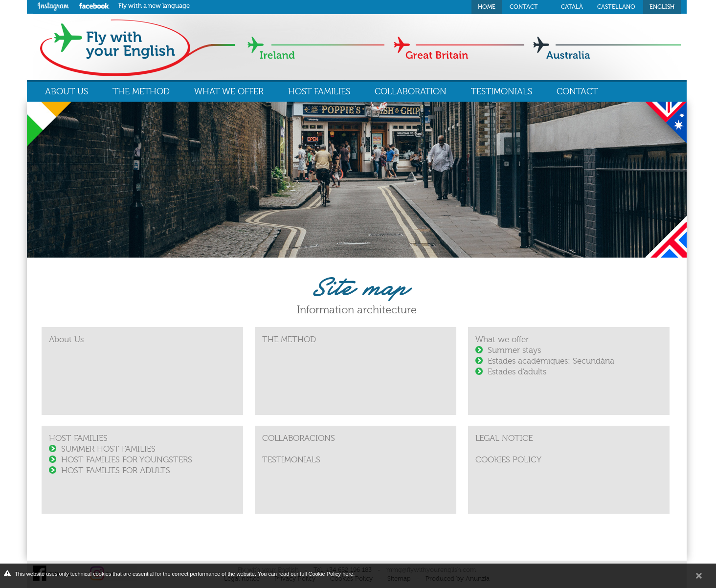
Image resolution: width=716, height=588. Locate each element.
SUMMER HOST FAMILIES (108, 449)
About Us (66, 339)
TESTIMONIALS (502, 92)
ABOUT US (67, 92)
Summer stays (514, 350)
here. (348, 574)
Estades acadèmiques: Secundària (551, 361)
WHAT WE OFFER (229, 92)
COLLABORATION (411, 92)
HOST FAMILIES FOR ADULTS (116, 470)
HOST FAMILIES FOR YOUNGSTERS (127, 460)
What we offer (502, 339)
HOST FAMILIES (319, 92)
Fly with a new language (154, 6)
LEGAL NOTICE (504, 438)
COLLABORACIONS (299, 438)
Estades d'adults (517, 372)
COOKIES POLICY (508, 460)
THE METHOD (141, 92)
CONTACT (577, 92)
